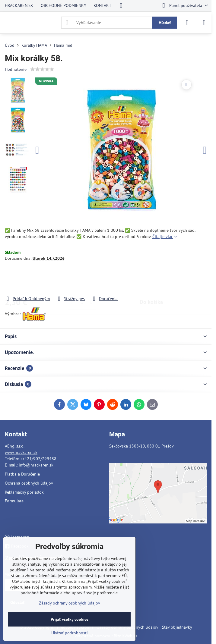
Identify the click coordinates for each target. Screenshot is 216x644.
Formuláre (14, 501)
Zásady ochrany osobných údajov (70, 603)
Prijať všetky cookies (70, 619)
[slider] (42, 69)
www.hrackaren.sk (21, 452)
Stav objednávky (177, 627)
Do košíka (151, 278)
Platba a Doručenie (22, 474)
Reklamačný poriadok (24, 492)
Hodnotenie (16, 69)
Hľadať (165, 23)
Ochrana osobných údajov (29, 483)
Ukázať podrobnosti (70, 633)
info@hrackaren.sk (36, 465)
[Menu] (204, 23)
